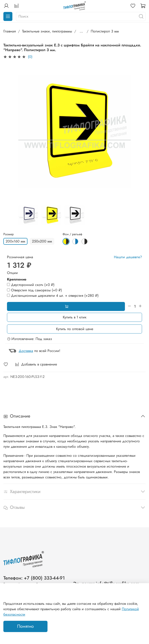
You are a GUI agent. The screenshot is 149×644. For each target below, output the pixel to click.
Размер (9, 234)
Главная (10, 31)
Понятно (25, 626)
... (81, 31)
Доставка (26, 351)
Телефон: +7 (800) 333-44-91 (34, 578)
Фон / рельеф (72, 234)
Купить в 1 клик (75, 317)
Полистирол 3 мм (105, 31)
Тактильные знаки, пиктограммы (47, 31)
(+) (31, 285)
